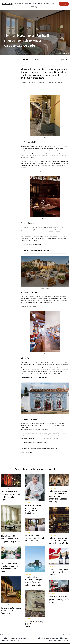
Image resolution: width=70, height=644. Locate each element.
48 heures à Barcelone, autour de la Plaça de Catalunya (11, 610)
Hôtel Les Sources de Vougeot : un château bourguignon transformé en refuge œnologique (58, 496)
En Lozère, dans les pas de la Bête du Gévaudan (35, 624)
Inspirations (38, 4)
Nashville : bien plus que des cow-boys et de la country (59, 599)
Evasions (28, 4)
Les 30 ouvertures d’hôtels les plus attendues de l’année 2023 (42, 449)
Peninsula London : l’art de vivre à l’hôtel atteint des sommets (34, 538)
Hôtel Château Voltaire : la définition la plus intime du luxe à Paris (59, 541)
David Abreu (56, 439)
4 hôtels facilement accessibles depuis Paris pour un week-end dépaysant (45, 90)
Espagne (24, 150)
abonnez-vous (65, 4)
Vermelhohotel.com (41, 443)
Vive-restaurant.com (43, 377)
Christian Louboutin (45, 429)
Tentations (19, 4)
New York (51, 231)
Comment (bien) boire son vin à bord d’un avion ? (58, 572)
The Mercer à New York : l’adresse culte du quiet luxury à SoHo (11, 539)
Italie (58, 297)
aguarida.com (43, 171)
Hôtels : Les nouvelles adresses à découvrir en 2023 (40, 250)
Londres (58, 231)
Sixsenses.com (37, 306)
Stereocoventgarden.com (35, 244)
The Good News (49, 4)
